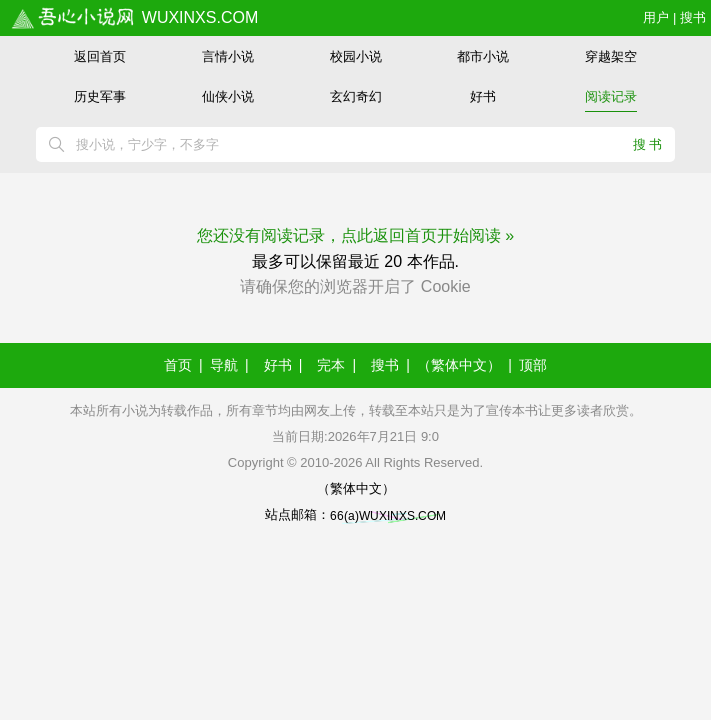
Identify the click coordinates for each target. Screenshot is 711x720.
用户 (656, 17)
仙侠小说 (228, 96)
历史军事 (100, 96)
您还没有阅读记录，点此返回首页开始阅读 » (355, 235)
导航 (224, 365)
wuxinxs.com (134, 17)
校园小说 (356, 56)
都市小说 (483, 56)
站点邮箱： (355, 514)
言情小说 (228, 56)
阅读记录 (611, 96)
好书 (483, 96)
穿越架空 (611, 56)
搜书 (693, 17)
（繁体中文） (459, 365)
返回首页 (100, 56)
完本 (331, 365)
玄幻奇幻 (356, 96)
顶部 (533, 365)
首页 (178, 365)
